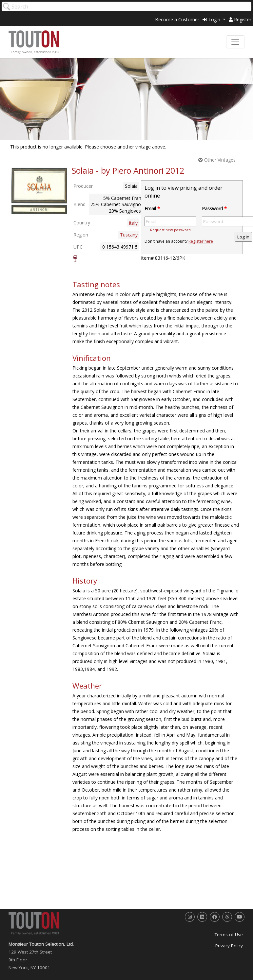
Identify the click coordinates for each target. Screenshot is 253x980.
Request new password (170, 230)
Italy (133, 223)
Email (152, 209)
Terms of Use (229, 935)
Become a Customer (177, 19)
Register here (201, 241)
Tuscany (129, 235)
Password (214, 209)
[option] (39, 191)
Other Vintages (217, 160)
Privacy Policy (229, 946)
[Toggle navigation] (235, 42)
